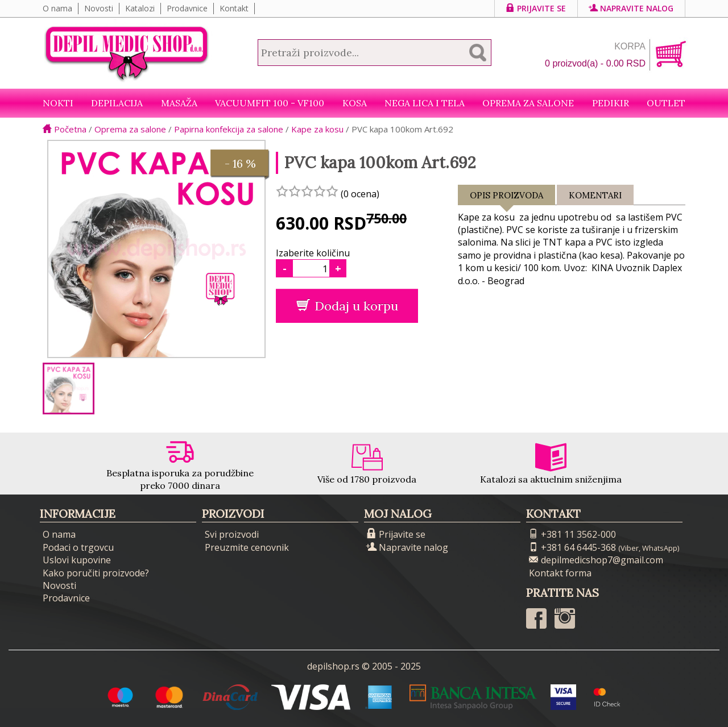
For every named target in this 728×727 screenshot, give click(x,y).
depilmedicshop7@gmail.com (596, 560)
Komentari (595, 195)
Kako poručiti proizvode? (96, 573)
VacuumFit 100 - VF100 (270, 103)
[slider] (307, 191)
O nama (57, 8)
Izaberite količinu (313, 253)
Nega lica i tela (425, 103)
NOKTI (58, 103)
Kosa (355, 103)
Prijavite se (536, 8)
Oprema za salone (528, 103)
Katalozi (140, 8)
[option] (69, 389)
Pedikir (611, 103)
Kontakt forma (560, 573)
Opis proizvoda (506, 198)
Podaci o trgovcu (78, 547)
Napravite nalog (631, 8)
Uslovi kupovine (77, 560)
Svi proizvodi (232, 534)
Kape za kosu (317, 129)
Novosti (99, 8)
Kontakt (234, 8)
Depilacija (117, 103)
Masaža (179, 103)
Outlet (666, 103)
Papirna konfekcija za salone (229, 129)
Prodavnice (187, 8)
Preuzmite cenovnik (247, 547)
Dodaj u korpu (347, 306)
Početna (65, 129)
